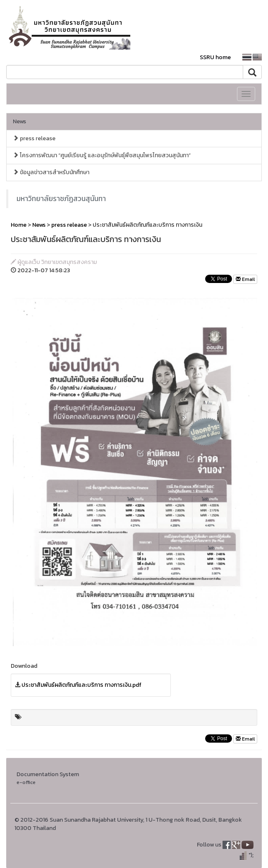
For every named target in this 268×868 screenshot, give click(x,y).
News (19, 121)
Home (19, 225)
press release (34, 138)
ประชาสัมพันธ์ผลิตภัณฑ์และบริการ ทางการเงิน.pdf (81, 685)
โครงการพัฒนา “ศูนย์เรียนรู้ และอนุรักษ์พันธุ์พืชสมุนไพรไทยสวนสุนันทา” (102, 155)
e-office (26, 782)
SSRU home (215, 57)
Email (245, 279)
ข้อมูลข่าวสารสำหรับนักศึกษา (51, 172)
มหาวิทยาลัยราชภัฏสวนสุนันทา (61, 199)
